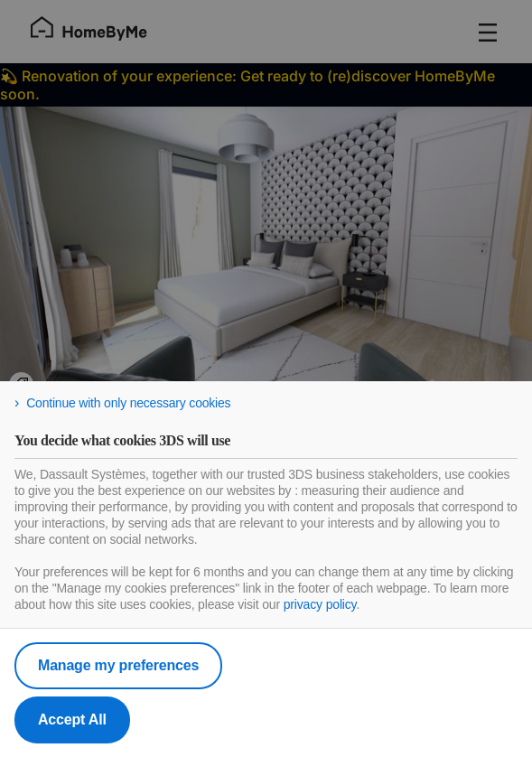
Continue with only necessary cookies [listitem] (128, 403)
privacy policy (320, 604)
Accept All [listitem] (72, 720)
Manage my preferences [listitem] (118, 665)
